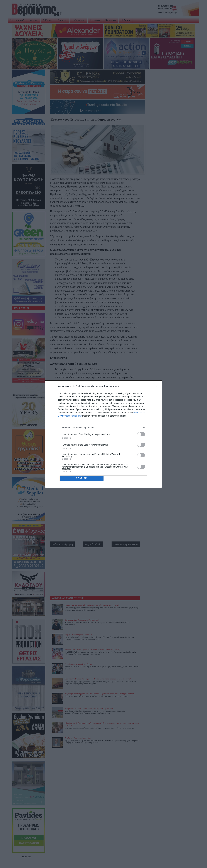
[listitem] (103, 427)
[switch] (141, 434)
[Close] (156, 386)
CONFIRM (82, 478)
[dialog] (103, 434)
